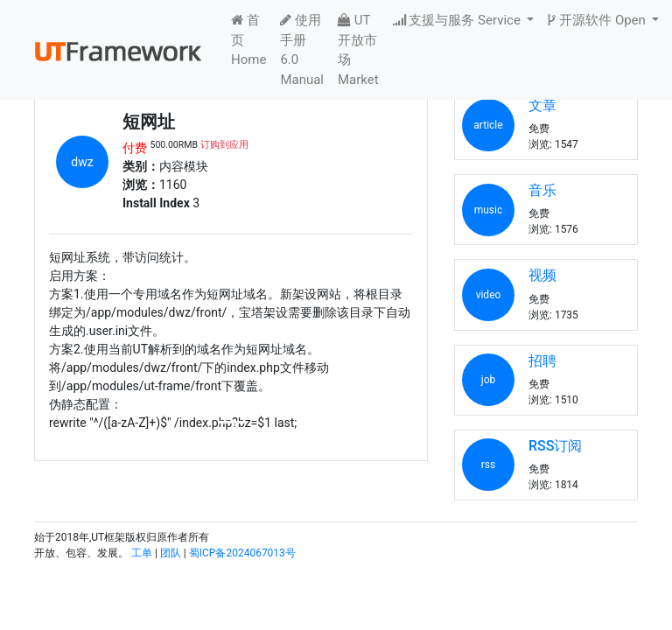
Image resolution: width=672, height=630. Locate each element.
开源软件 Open (598, 20)
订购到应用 (224, 145)
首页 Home (248, 40)
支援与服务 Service (458, 20)
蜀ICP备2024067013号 (242, 553)
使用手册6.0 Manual (302, 50)
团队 (171, 553)
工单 (142, 553)
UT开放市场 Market (358, 50)
